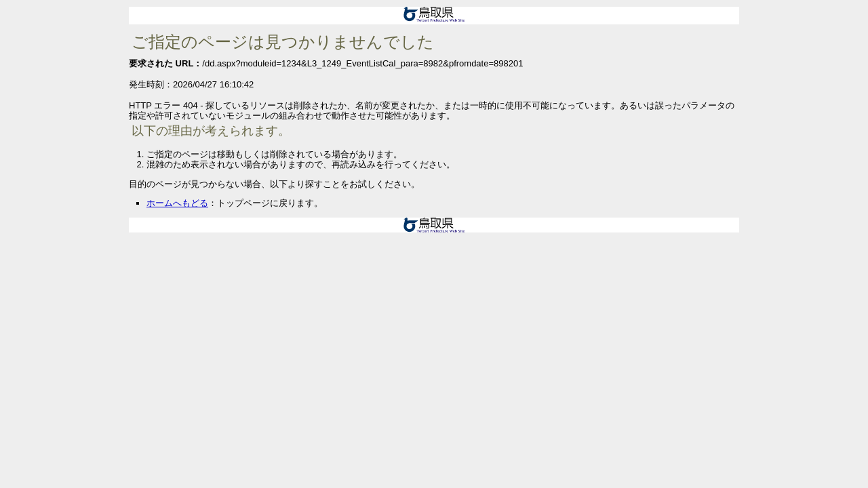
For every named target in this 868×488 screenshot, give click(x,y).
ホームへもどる (177, 203)
